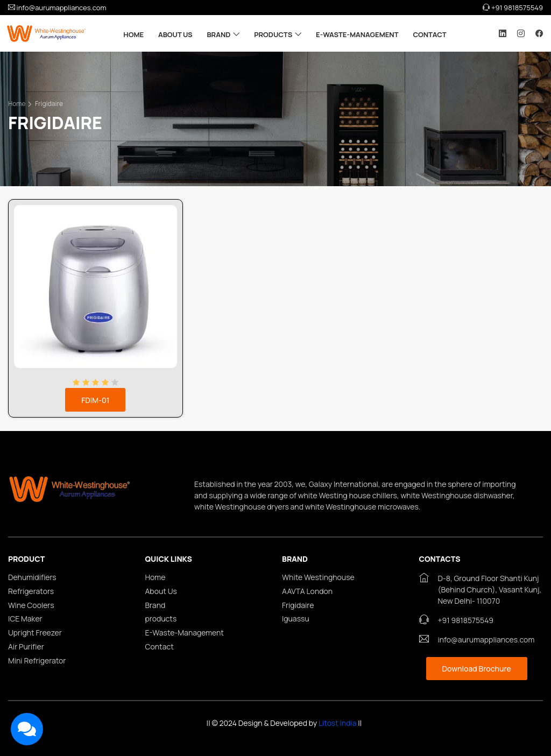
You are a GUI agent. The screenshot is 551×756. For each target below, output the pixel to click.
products (273, 34)
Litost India (338, 723)
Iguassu (296, 619)
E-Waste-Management (357, 34)
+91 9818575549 (513, 8)
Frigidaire (49, 104)
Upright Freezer (35, 633)
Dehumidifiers (32, 577)
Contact (429, 34)
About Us (175, 34)
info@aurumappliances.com (57, 8)
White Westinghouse (318, 577)
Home (133, 34)
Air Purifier (26, 647)
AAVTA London (307, 591)
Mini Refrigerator (37, 661)
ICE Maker (25, 619)
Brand (218, 34)
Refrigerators (31, 591)
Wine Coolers (31, 605)
